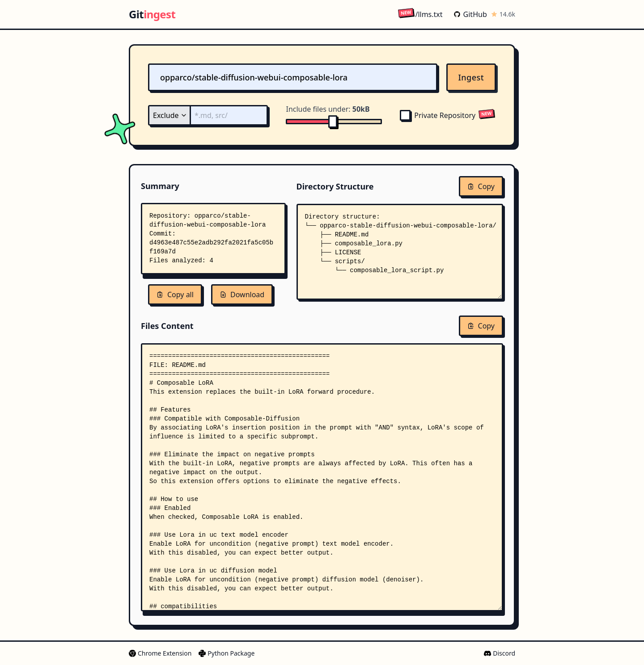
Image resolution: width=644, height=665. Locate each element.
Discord (500, 653)
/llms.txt (420, 14)
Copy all (175, 295)
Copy (481, 186)
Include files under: (328, 109)
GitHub (470, 14)
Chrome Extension (160, 653)
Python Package (227, 653)
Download (242, 295)
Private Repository (438, 115)
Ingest (471, 77)
